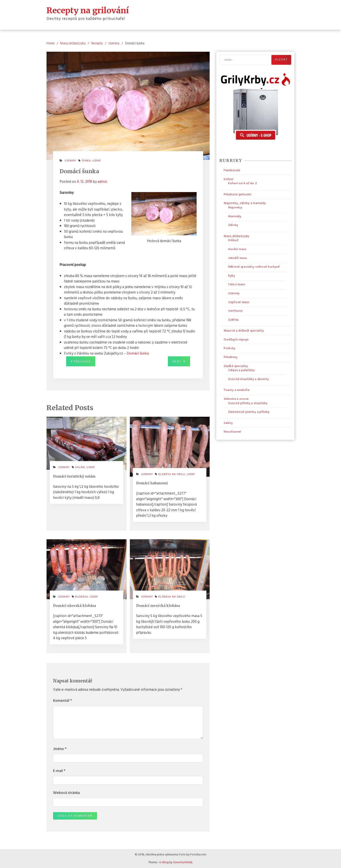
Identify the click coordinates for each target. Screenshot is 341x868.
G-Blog (164, 862)
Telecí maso (237, 285)
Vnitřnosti (235, 311)
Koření (229, 179)
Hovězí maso (237, 249)
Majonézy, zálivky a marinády (245, 203)
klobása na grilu (172, 474)
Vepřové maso (239, 302)
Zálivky (233, 225)
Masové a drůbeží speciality (244, 331)
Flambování (232, 170)
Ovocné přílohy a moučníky (248, 403)
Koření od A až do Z (242, 183)
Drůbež (233, 240)
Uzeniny (70, 161)
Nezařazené (232, 432)
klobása (82, 597)
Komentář (63, 701)
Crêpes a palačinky (242, 370)
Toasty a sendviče (237, 390)
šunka (86, 161)
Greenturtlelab (183, 862)
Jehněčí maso (238, 258)
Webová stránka (66, 793)
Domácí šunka (138, 354)
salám (80, 467)
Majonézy (235, 208)
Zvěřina (233, 320)
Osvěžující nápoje (236, 340)
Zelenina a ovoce (236, 399)
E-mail (59, 771)
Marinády (235, 217)
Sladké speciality (236, 366)
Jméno (60, 749)
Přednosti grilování (237, 195)
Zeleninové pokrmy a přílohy (249, 412)
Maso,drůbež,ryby (237, 236)
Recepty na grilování (88, 10)
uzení (97, 161)
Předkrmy (231, 357)
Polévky (230, 348)
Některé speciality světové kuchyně (254, 267)
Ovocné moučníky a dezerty (249, 379)
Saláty (228, 423)
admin (102, 182)
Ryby (232, 276)
